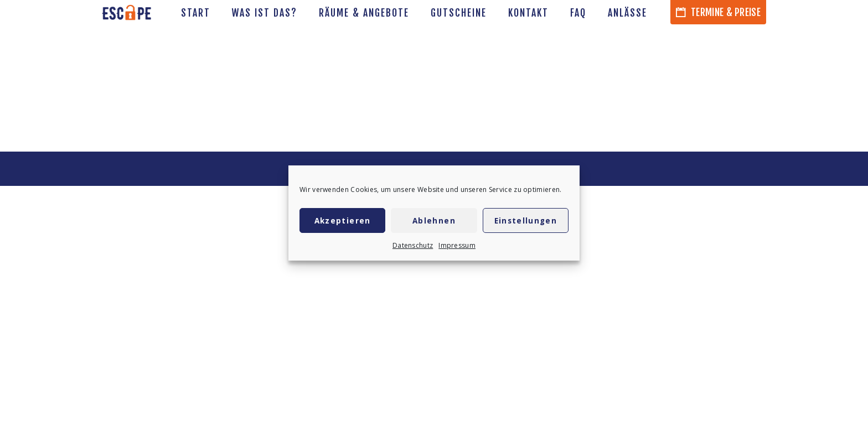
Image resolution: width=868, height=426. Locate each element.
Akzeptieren (343, 221)
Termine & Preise (718, 12)
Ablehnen (434, 221)
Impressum (457, 245)
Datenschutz (413, 245)
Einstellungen (526, 221)
